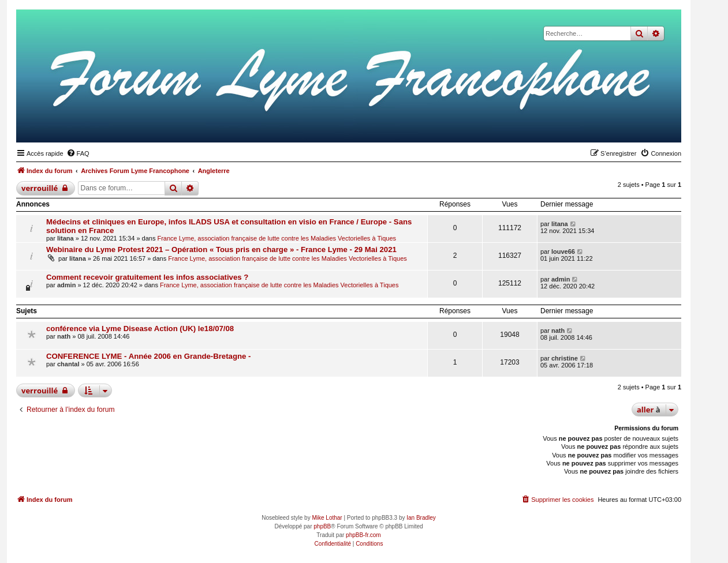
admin (66, 285)
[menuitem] (78, 153)
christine (565, 358)
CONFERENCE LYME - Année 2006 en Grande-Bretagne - (148, 356)
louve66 (563, 252)
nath (64, 336)
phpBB (322, 526)
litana (66, 238)
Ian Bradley (421, 518)
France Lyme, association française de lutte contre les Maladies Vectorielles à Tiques (277, 238)
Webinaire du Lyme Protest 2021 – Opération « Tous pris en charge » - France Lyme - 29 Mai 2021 (221, 249)
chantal (68, 364)
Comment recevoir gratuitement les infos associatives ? (147, 277)
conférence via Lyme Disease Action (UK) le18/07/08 (140, 329)
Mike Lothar (327, 518)
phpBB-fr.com (363, 535)
